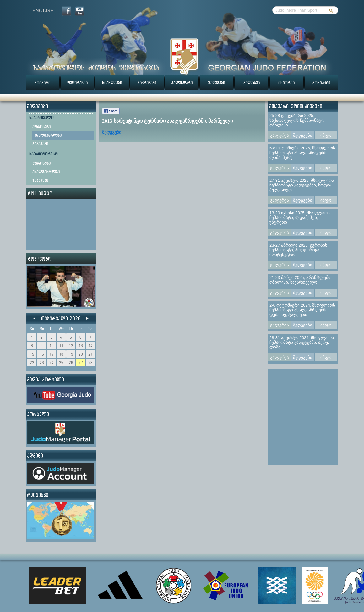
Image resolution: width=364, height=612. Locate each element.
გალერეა (252, 83)
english (43, 11)
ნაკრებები (147, 83)
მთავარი (43, 83)
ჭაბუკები (40, 144)
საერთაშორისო (43, 154)
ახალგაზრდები (48, 135)
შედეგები (217, 83)
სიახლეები (112, 83)
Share (113, 111)
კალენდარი (182, 83)
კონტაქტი (321, 83)
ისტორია (286, 83)
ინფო (326, 135)
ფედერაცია (77, 83)
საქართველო (41, 117)
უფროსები (42, 127)
